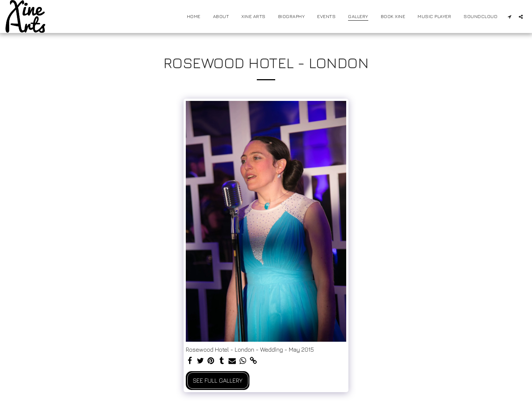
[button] (509, 17)
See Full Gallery (218, 380)
